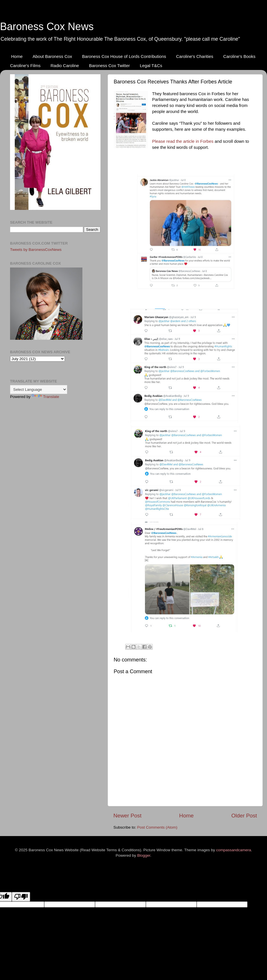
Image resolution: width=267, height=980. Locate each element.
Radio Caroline (65, 66)
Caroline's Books (239, 56)
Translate (45, 397)
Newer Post (127, 816)
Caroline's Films (25, 66)
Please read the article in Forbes (183, 141)
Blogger (144, 855)
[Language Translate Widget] (39, 390)
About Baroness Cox (53, 56)
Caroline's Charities (195, 56)
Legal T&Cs (151, 66)
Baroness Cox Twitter (109, 66)
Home (17, 56)
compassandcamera (234, 850)
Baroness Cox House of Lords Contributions (124, 56)
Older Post (244, 816)
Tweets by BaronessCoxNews (36, 250)
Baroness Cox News (47, 27)
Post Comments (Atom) (157, 827)
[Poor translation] (21, 897)
